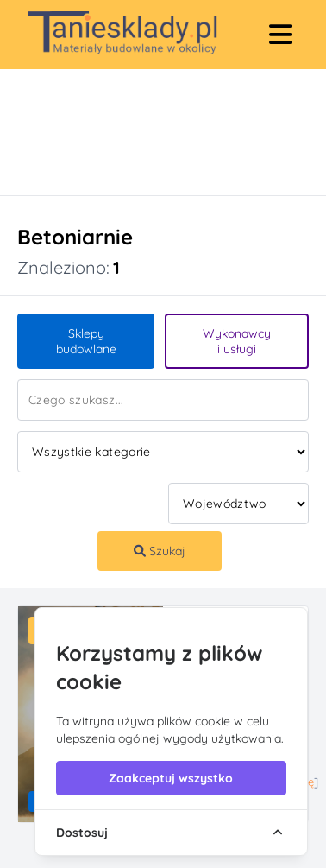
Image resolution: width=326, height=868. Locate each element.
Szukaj (160, 551)
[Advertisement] (146, 132)
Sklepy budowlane (86, 341)
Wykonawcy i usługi (237, 341)
